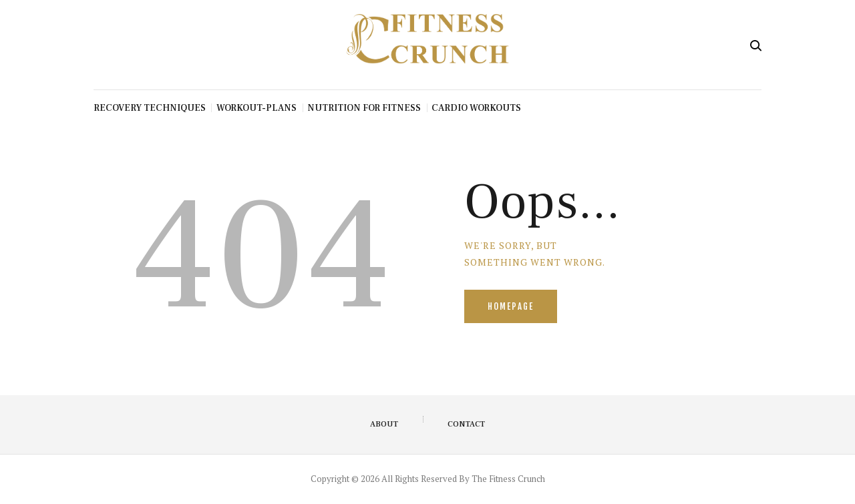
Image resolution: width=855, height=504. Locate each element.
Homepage (511, 306)
